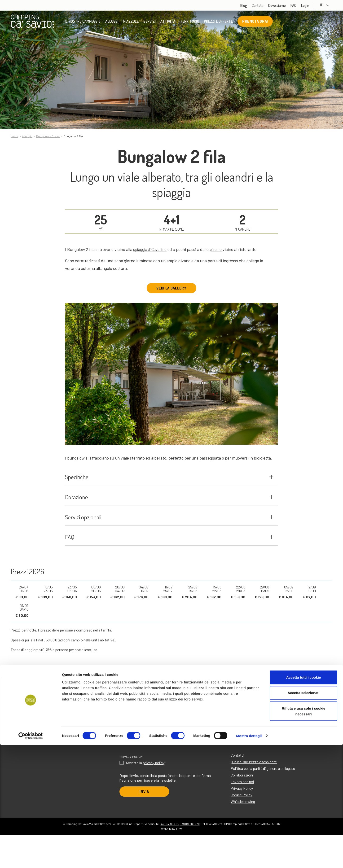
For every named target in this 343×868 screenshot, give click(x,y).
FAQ (302, 5)
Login (314, 5)
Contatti (266, 5)
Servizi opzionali (169, 540)
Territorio (190, 22)
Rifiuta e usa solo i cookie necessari (303, 834)
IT (329, 5)
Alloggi (112, 22)
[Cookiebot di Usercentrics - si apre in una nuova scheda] (31, 859)
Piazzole (131, 22)
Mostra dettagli (249, 859)
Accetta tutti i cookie (304, 800)
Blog (252, 5)
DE (164, 774)
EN (128, 774)
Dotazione (169, 512)
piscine (219, 249)
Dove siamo (286, 5)
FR (183, 774)
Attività (168, 22)
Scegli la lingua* (134, 767)
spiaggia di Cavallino (151, 249)
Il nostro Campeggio (83, 22)
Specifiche (169, 484)
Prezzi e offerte (218, 22)
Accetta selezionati (303, 816)
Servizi (150, 22)
